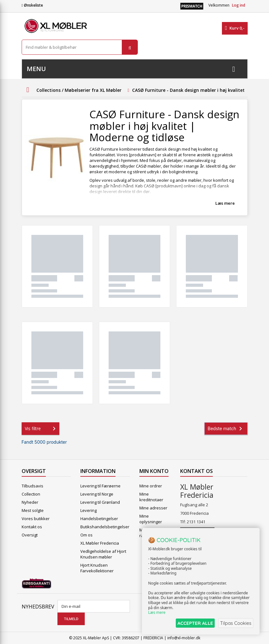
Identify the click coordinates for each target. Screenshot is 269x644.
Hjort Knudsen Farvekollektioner (97, 568)
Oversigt (30, 535)
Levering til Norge (97, 494)
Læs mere (225, 203)
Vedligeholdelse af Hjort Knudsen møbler (103, 554)
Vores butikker (36, 519)
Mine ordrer (151, 486)
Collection (31, 494)
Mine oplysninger (151, 519)
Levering (89, 510)
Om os (86, 535)
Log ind (239, 5)
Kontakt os (32, 527)
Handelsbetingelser (99, 519)
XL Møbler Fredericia (100, 543)
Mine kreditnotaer (151, 497)
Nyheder (30, 502)
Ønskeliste (32, 5)
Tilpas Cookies (235, 623)
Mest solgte (33, 510)
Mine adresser (153, 508)
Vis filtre (41, 429)
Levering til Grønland (100, 502)
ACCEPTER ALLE (192, 623)
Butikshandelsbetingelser (105, 527)
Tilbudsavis (32, 486)
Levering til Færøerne (100, 486)
